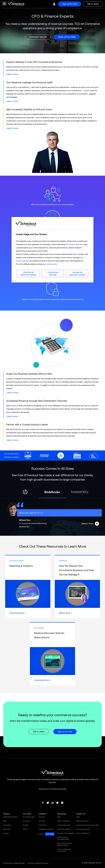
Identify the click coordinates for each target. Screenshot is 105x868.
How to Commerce (64, 821)
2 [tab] (44, 534)
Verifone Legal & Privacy (38, 863)
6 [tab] (61, 534)
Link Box (28, 587)
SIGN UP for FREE (67, 37)
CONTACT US (81, 814)
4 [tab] (52, 534)
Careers (47, 834)
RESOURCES (62, 814)
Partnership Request (83, 829)
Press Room (43, 825)
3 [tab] (48, 534)
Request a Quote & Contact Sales (87, 825)
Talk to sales (93, 4)
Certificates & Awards (46, 829)
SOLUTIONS (27, 814)
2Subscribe (7, 825)
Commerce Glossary (64, 829)
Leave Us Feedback (83, 833)
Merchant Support (82, 821)
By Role (25, 825)
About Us (42, 817)
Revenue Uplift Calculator (66, 833)
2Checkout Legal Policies (14, 863)
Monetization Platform (11, 817)
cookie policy (52, 264)
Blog (59, 817)
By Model (26, 821)
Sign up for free (70, 4)
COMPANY (42, 814)
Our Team (42, 821)
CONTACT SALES (38, 37)
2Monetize (7, 829)
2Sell (5, 821)
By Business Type (29, 817)
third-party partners (75, 244)
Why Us (26, 829)
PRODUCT (7, 814)
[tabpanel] (52, 492)
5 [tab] (57, 534)
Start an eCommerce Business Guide (64, 844)
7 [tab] (65, 534)
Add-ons (6, 833)
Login (78, 817)
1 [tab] (40, 534)
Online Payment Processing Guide (63, 838)
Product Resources (64, 825)
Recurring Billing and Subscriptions (64, 850)
